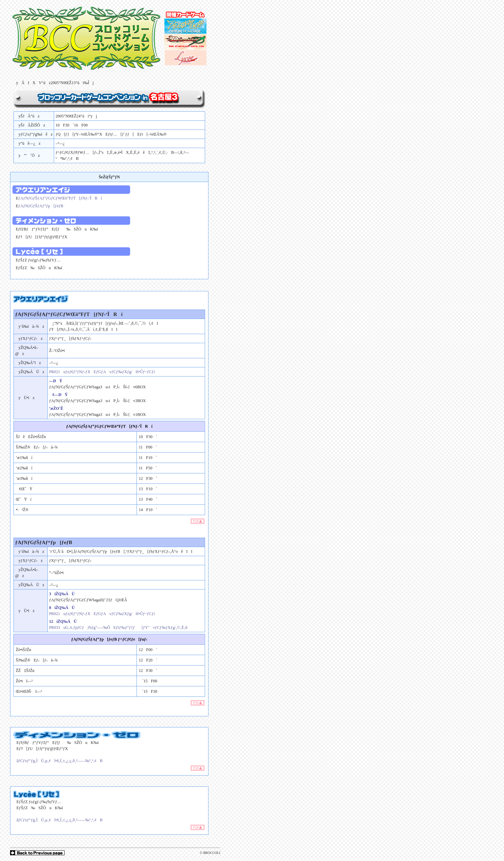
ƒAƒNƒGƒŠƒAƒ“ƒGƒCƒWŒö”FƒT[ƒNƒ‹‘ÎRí (60, 198)
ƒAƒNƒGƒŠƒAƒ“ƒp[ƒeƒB (41, 206)
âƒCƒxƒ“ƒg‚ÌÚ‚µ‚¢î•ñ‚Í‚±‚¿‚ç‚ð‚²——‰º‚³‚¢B (58, 761)
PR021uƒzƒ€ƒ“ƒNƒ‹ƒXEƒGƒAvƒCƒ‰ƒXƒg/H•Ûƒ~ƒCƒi (102, 372)
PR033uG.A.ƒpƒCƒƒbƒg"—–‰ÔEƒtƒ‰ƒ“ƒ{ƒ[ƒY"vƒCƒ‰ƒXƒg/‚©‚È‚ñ (118, 627)
